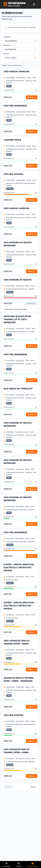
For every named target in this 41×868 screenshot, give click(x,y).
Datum (6, 54)
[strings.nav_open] (34, 4)
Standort (7, 45)
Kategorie (7, 37)
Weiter (33, 787)
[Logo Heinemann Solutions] (14, 4)
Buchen (32, 97)
